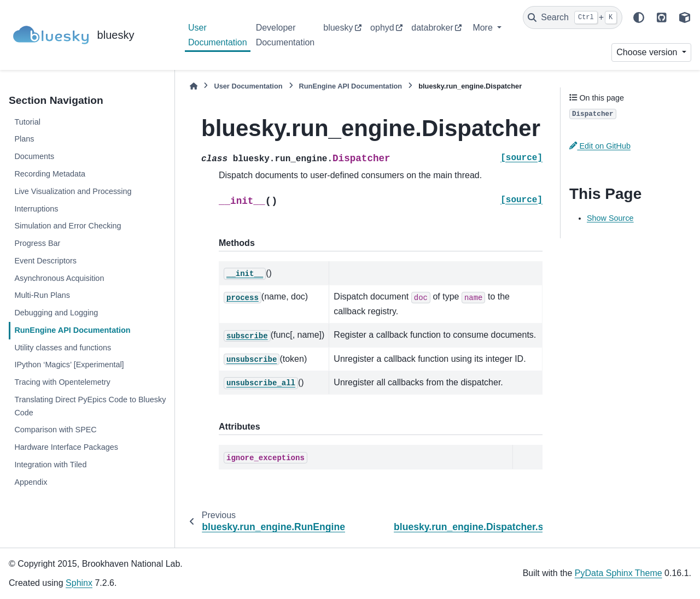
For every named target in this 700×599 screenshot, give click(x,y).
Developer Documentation (285, 35)
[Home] (194, 86)
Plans (24, 139)
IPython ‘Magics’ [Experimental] (69, 365)
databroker (432, 28)
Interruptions (36, 209)
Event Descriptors (45, 261)
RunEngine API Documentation (72, 330)
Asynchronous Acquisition (59, 278)
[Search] (573, 17)
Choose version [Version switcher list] (648, 52)
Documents (34, 156)
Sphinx (79, 583)
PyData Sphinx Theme (619, 573)
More (484, 28)
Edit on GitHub (600, 146)
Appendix (31, 482)
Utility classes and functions (63, 348)
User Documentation (218, 35)
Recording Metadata (50, 174)
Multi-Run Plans (42, 295)
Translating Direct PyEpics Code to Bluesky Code (90, 406)
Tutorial (27, 122)
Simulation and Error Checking (68, 226)
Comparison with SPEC (55, 430)
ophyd (382, 28)
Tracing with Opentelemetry (62, 382)
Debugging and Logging (56, 313)
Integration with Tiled (50, 465)
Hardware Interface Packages (66, 447)
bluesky (338, 28)
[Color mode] (639, 17)
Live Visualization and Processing (73, 191)
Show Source (610, 218)
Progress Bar (37, 243)
